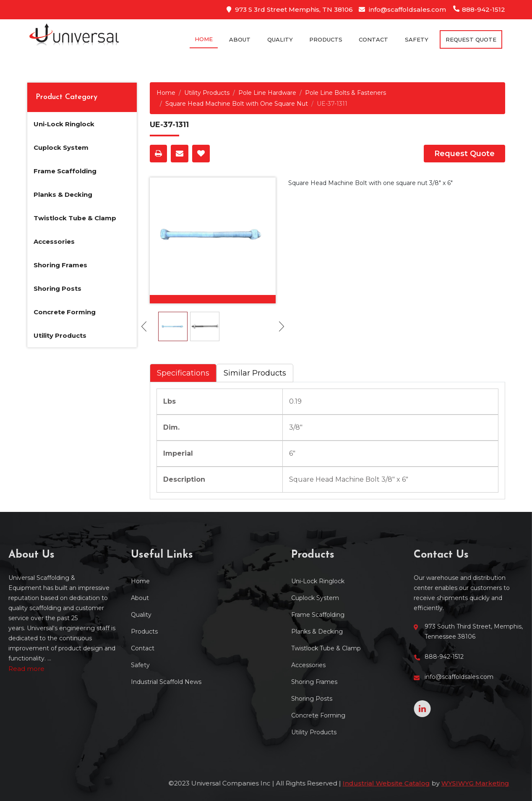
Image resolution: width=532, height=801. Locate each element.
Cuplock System (61, 147)
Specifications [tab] (183, 373)
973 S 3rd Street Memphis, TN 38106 (290, 9)
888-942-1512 (479, 9)
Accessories (54, 241)
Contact (373, 39)
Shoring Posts (57, 288)
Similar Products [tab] (255, 373)
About (240, 39)
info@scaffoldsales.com (402, 9)
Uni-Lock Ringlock (64, 124)
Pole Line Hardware (267, 93)
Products (326, 39)
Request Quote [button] (471, 39)
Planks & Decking (63, 194)
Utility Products (60, 335)
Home (204, 39)
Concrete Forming (65, 312)
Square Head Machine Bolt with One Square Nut (237, 104)
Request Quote (464, 154)
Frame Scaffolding (65, 171)
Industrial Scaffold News (103, 682)
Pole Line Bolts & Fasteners (346, 93)
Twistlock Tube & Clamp (75, 218)
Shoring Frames (60, 265)
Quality (280, 39)
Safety (417, 39)
